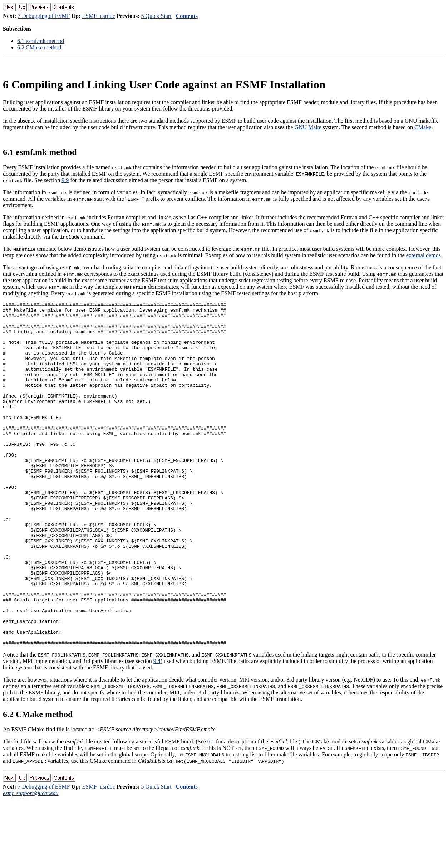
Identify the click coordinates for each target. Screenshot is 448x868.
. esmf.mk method (41, 41)
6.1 (211, 810)
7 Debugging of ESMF (44, 16)
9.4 (157, 730)
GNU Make (308, 127)
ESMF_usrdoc (98, 16)
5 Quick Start (156, 16)
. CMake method (39, 47)
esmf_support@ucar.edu (31, 862)
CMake (423, 127)
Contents (187, 16)
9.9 (65, 180)
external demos (424, 255)
